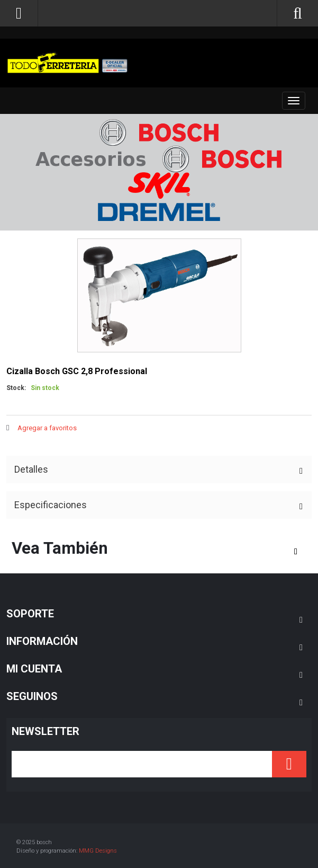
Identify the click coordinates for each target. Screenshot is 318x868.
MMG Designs (98, 851)
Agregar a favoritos (47, 428)
